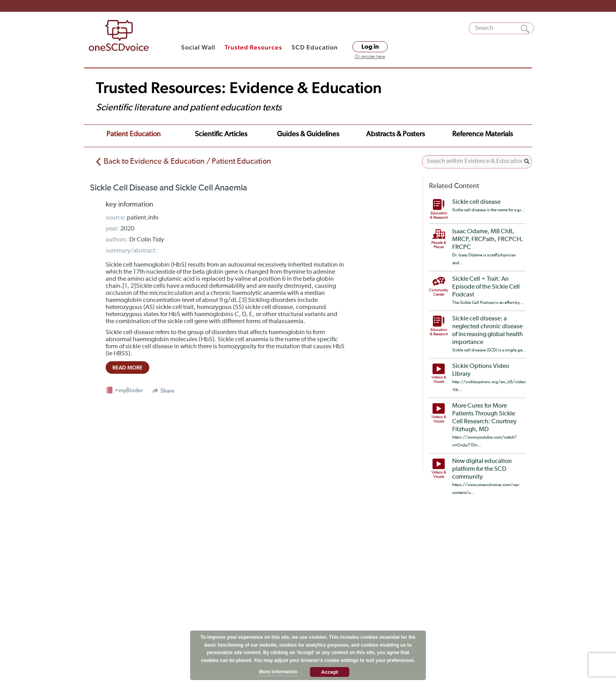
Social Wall (198, 47)
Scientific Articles (221, 134)
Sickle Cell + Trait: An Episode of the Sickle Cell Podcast (486, 287)
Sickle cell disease (476, 202)
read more (127, 368)
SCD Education (315, 47)
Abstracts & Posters (395, 134)
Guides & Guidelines (308, 134)
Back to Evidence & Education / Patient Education (187, 161)
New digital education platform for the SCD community (482, 469)
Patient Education (134, 134)
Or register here (370, 57)
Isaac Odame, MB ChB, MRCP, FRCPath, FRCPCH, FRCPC (488, 240)
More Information (278, 672)
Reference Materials (482, 134)
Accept (329, 672)
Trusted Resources (253, 47)
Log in (370, 47)
